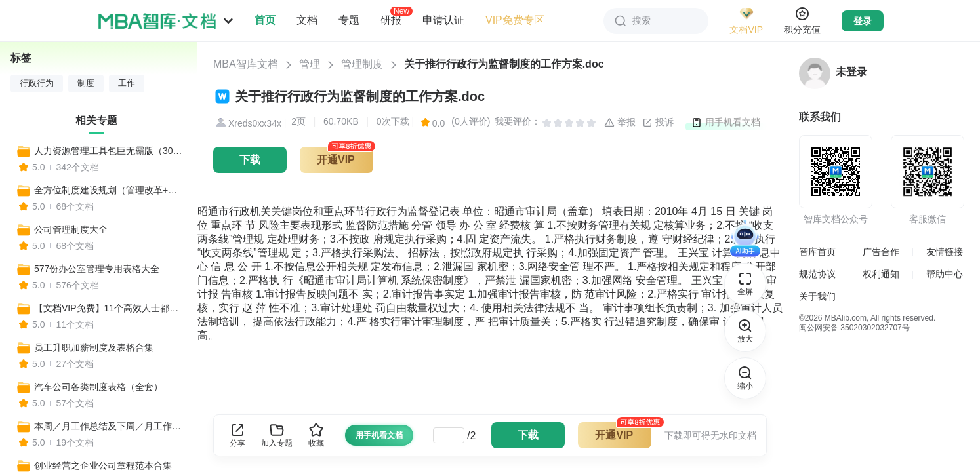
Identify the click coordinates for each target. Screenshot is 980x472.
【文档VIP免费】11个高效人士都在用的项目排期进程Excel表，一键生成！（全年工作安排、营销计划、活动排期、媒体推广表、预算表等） (110, 308)
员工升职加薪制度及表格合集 (94, 347)
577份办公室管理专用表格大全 (97, 269)
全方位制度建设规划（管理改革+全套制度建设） (110, 190)
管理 (310, 64)
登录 (863, 21)
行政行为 (37, 83)
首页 (265, 20)
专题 (349, 20)
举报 (620, 123)
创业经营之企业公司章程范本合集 (103, 465)
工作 (127, 83)
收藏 (316, 435)
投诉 (658, 123)
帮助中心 (945, 274)
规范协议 (817, 274)
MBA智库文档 (246, 64)
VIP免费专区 (515, 20)
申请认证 (443, 20)
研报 (391, 20)
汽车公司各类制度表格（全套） (98, 387)
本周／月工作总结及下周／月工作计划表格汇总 (110, 426)
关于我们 (817, 296)
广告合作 (881, 252)
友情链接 (945, 252)
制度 (86, 83)
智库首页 (817, 252)
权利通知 (881, 274)
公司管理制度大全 (71, 229)
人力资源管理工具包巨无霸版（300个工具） (110, 151)
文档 (307, 20)
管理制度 (362, 64)
